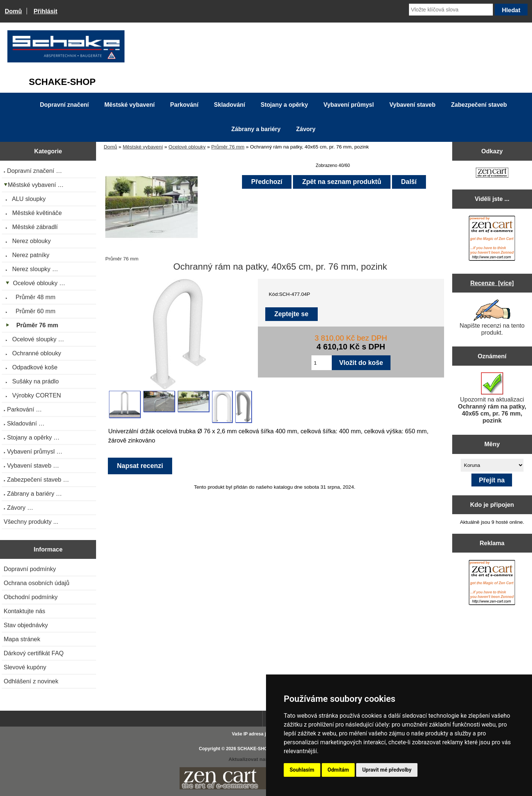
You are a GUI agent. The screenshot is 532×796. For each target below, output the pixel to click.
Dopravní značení (64, 105)
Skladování (229, 105)
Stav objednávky (26, 625)
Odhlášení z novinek (31, 681)
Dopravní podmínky (30, 569)
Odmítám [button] (338, 770)
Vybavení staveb (412, 105)
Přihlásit (45, 11)
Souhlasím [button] (302, 770)
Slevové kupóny (25, 667)
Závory (306, 129)
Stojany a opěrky (284, 105)
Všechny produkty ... (31, 522)
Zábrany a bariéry (256, 129)
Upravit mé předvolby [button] (387, 770)
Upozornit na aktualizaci (492, 398)
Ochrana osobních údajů (37, 583)
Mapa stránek (22, 639)
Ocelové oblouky (187, 147)
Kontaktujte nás (24, 611)
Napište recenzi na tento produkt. (492, 318)
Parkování (184, 105)
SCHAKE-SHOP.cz (257, 749)
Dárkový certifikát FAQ (34, 653)
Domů (13, 11)
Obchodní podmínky (31, 597)
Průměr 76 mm (228, 147)
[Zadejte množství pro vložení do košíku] (322, 363)
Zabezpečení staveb (479, 105)
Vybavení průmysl (349, 105)
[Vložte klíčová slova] (451, 10)
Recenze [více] (492, 283)
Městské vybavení (143, 147)
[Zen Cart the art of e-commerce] (492, 173)
